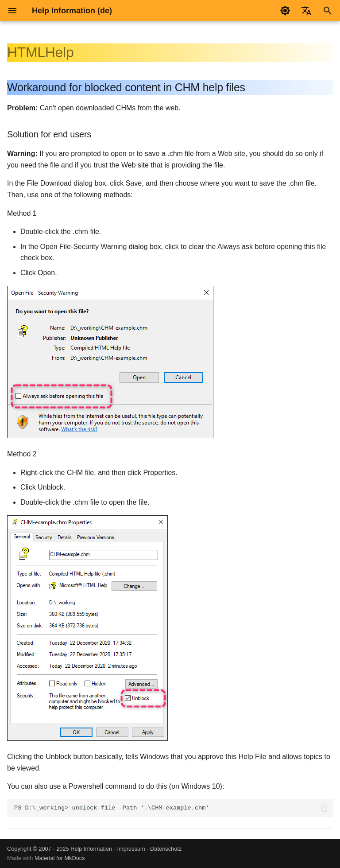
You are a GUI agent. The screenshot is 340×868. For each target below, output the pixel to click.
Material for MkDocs (60, 858)
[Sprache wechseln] (306, 11)
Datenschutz (166, 849)
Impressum (131, 849)
